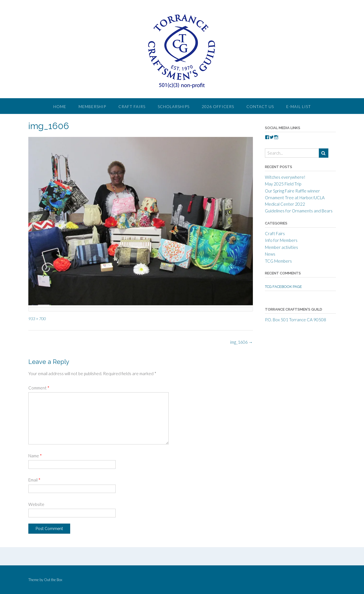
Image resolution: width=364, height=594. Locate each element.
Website (36, 504)
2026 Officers (218, 106)
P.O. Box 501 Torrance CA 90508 (296, 320)
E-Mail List (299, 106)
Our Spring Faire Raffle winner (292, 191)
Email (34, 480)
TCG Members (278, 261)
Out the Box (53, 580)
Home (60, 106)
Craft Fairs (132, 106)
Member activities (281, 247)
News (270, 254)
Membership (92, 106)
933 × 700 (37, 319)
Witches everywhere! (285, 177)
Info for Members (281, 240)
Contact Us (260, 106)
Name (35, 456)
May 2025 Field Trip (283, 184)
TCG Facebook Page (283, 287)
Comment (39, 388)
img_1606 (241, 342)
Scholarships (174, 106)
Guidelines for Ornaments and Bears (299, 211)
